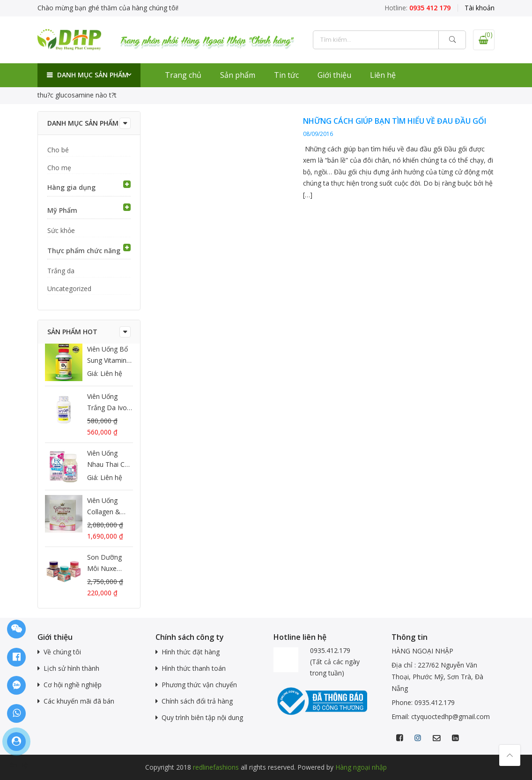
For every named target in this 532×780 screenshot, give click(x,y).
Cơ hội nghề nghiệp (73, 685)
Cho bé (58, 150)
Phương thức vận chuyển (199, 685)
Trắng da (61, 271)
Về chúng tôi (62, 652)
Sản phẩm (238, 75)
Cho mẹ (59, 168)
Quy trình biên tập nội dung (202, 717)
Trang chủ (183, 75)
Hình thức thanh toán (194, 668)
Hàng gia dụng (71, 187)
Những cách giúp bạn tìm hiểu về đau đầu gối (395, 121)
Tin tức (286, 75)
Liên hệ (383, 75)
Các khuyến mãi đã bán (79, 701)
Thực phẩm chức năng (84, 251)
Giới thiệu (334, 75)
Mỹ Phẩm (62, 210)
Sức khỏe (61, 230)
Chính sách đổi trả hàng (197, 701)
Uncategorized (69, 289)
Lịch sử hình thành (71, 668)
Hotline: (417, 8)
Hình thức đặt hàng (191, 652)
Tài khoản (480, 8)
